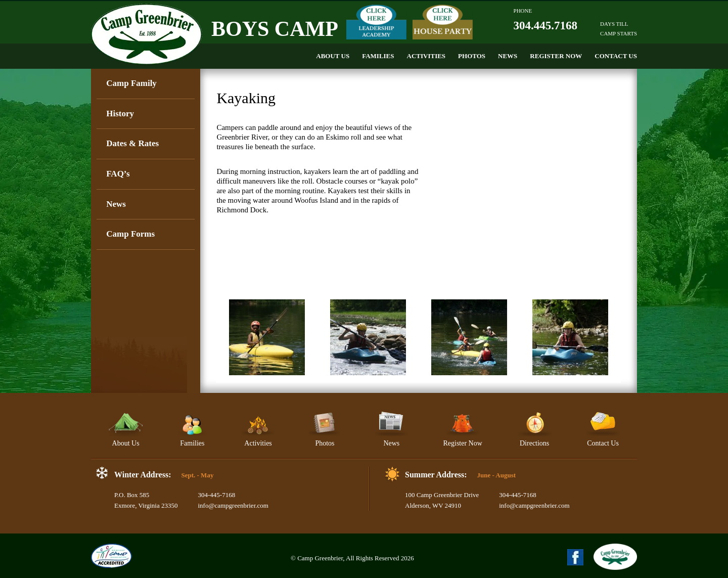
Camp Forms (130, 234)
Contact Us (616, 56)
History (120, 114)
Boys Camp (275, 29)
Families (378, 56)
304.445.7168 (546, 26)
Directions (535, 429)
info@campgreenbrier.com (233, 505)
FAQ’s (118, 174)
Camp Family (131, 83)
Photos (472, 56)
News (508, 56)
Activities (426, 56)
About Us (333, 56)
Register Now (556, 56)
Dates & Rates (132, 143)
